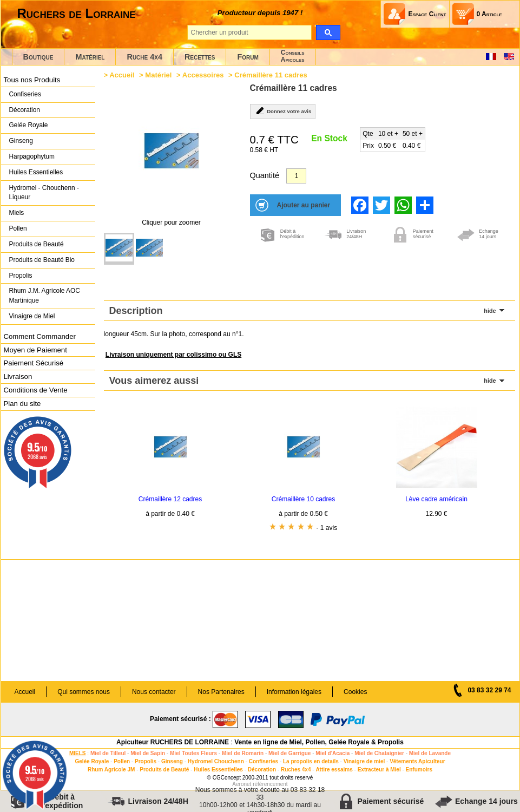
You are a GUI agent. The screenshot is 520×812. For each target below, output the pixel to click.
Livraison (18, 376)
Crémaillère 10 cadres (303, 499)
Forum (248, 57)
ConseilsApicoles (293, 56)
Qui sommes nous (84, 692)
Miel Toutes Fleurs (193, 753)
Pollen (18, 228)
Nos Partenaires (221, 692)
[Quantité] (296, 176)
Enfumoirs (419, 770)
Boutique (38, 57)
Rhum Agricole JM (111, 770)
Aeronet (242, 784)
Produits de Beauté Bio (42, 260)
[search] (328, 32)
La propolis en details (311, 761)
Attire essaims (334, 770)
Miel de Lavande (430, 753)
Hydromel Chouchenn (216, 761)
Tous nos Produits (32, 80)
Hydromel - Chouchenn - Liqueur (44, 193)
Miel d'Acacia (333, 753)
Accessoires (203, 75)
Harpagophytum (32, 156)
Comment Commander (40, 336)
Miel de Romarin (243, 753)
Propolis (21, 276)
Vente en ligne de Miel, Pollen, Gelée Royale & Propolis (319, 742)
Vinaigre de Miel (32, 316)
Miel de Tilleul (108, 753)
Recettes (200, 57)
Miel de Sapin (148, 753)
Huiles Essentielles (36, 172)
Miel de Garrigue (289, 753)
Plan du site (22, 404)
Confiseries (25, 94)
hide (490, 311)
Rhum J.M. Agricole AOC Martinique (45, 296)
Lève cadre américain (436, 499)
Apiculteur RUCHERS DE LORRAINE (173, 742)
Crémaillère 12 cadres (170, 499)
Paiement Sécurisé (34, 363)
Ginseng (21, 141)
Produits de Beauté (37, 244)
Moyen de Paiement (35, 350)
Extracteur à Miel (379, 770)
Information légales (294, 692)
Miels (17, 213)
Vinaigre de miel (364, 761)
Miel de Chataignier (379, 753)
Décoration (25, 110)
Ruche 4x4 (144, 57)
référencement (270, 784)
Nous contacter (154, 692)
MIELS (78, 753)
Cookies (355, 692)
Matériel (90, 57)
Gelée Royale (29, 125)
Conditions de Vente (36, 390)
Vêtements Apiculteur (417, 761)
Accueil (122, 75)
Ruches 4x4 (296, 770)
